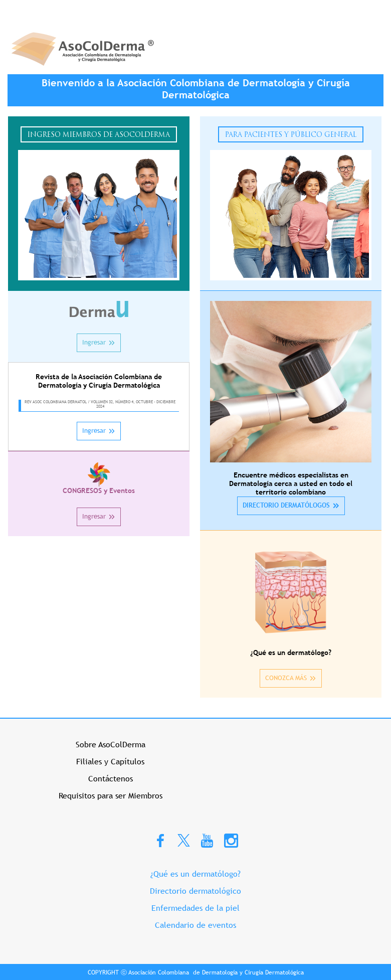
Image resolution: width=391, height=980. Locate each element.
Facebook (160, 840)
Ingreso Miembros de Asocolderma (99, 135)
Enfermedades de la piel (195, 908)
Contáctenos (111, 779)
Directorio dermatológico (195, 891)
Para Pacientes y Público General (291, 135)
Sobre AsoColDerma (111, 745)
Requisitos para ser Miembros (111, 796)
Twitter (184, 840)
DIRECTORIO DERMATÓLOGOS (286, 505)
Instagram (231, 840)
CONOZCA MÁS (286, 678)
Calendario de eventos (195, 925)
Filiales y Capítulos (110, 762)
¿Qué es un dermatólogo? (195, 874)
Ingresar (94, 342)
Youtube (207, 840)
